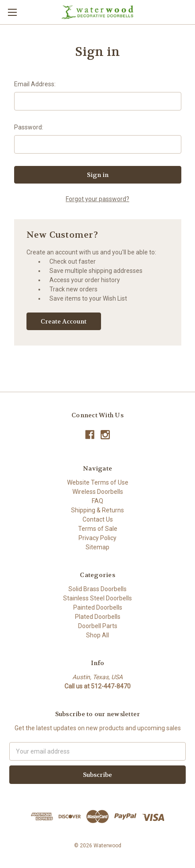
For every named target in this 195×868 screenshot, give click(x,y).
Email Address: (35, 84)
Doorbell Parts (98, 626)
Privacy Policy (97, 538)
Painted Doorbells (98, 607)
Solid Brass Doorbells (97, 589)
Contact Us (98, 519)
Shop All (97, 635)
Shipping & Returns (97, 510)
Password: (29, 127)
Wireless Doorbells (98, 492)
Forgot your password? (97, 199)
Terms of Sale (98, 529)
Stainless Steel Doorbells (97, 598)
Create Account (64, 321)
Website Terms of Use (98, 482)
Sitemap (97, 547)
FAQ (97, 501)
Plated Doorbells (98, 617)
